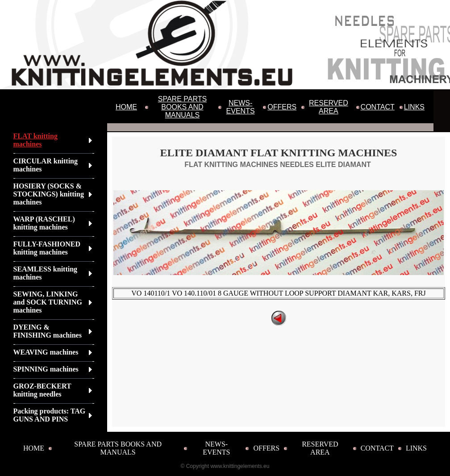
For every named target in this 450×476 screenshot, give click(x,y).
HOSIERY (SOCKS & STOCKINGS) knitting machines (49, 194)
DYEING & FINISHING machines (48, 331)
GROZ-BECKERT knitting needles (42, 390)
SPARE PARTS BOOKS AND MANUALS (182, 107)
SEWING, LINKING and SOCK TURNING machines (48, 302)
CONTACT (378, 107)
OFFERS (282, 107)
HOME (126, 107)
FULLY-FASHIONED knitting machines (47, 248)
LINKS (414, 107)
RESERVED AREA (329, 107)
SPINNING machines (46, 369)
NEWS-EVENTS (241, 107)
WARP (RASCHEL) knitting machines (44, 223)
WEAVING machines (46, 352)
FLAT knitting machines (35, 140)
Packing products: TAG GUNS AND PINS (50, 415)
